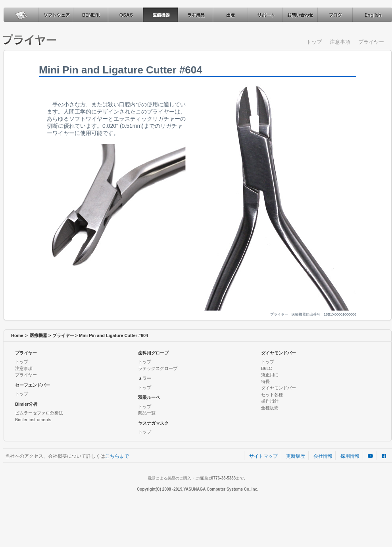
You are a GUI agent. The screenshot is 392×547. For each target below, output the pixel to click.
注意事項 (340, 42)
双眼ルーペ (149, 397)
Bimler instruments (33, 420)
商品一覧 (147, 413)
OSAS (125, 15)
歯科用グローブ (153, 353)
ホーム (21, 15)
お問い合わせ (300, 15)
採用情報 (350, 456)
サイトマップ (263, 456)
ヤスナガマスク (153, 423)
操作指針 (270, 401)
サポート (265, 15)
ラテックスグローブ (158, 368)
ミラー (145, 378)
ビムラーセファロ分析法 (39, 413)
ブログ (335, 15)
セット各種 (272, 395)
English (372, 15)
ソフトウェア (56, 15)
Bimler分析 (26, 404)
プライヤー (371, 42)
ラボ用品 (195, 15)
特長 (265, 381)
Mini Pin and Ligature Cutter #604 (113, 335)
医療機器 (160, 15)
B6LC (267, 368)
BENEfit (90, 15)
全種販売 (270, 408)
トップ (314, 42)
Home (17, 335)
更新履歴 (296, 456)
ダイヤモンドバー (279, 353)
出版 (230, 15)
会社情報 (323, 456)
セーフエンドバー (33, 385)
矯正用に (270, 375)
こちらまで (117, 456)
